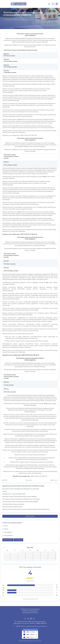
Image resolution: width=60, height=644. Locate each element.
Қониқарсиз (8, 535)
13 (10, 556)
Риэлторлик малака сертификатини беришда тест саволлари (21, 499)
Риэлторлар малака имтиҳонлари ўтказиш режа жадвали (21, 502)
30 (18, 552)
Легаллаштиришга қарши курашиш (13, 504)
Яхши (6, 529)
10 (40, 554)
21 (18, 558)
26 (55, 558)
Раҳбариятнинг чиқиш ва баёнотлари (14, 494)
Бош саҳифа (7, 18)
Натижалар (19, 540)
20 (10, 558)
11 (48, 554)
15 (25, 556)
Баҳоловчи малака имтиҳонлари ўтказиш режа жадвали (20, 496)
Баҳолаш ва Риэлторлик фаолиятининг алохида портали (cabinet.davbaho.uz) (26, 509)
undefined (4, 548)
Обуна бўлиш (30, 516)
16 (33, 556)
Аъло (6, 526)
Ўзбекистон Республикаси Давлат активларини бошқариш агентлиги (30, 611)
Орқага (44, 20)
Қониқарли (8, 532)
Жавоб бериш (8, 540)
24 (40, 558)
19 (56, 556)
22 (25, 558)
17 (41, 556)
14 (18, 556)
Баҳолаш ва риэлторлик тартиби (12, 507)
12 (56, 554)
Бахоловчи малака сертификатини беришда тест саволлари (21, 489)
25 (48, 558)
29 (10, 552)
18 (48, 556)
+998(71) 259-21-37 (41, 623)
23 (33, 558)
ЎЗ (53, 4)
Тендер (5, 491)
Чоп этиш (54, 480)
